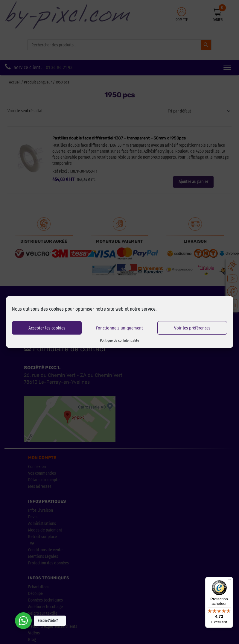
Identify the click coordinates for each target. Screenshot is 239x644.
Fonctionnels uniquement (119, 328)
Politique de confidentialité (119, 341)
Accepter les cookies (47, 328)
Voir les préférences (192, 328)
